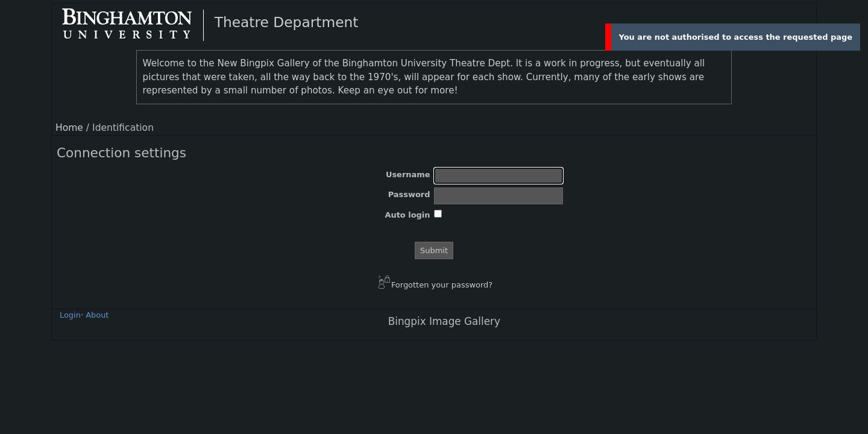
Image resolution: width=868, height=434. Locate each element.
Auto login (407, 215)
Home (69, 128)
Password (409, 194)
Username (408, 175)
